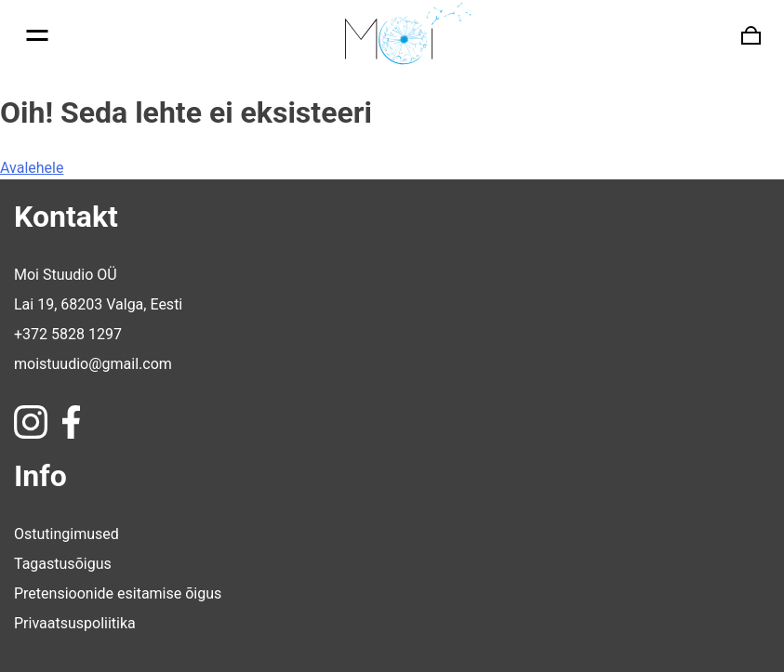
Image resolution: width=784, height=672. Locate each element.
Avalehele (32, 168)
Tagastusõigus (63, 564)
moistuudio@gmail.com (93, 364)
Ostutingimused (66, 534)
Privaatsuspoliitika (75, 623)
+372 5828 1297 (68, 334)
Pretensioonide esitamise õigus (118, 593)
